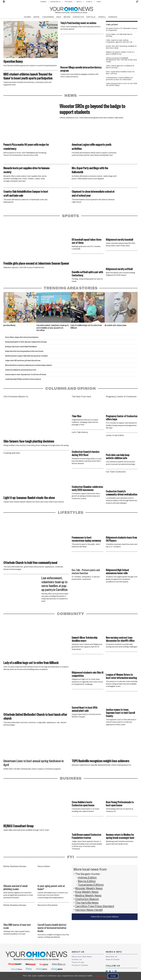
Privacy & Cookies (80, 965)
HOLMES (27, 17)
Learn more (100, 976)
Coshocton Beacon (87, 899)
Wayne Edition (87, 881)
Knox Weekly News (87, 892)
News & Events (113, 959)
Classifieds (43, 2)
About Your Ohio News (82, 957)
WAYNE (36, 17)
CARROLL (102, 17)
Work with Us (112, 957)
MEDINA (67, 17)
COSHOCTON (78, 17)
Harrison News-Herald (89, 910)
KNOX (59, 17)
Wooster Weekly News (89, 888)
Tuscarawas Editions (91, 885)
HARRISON (113, 17)
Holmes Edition (87, 878)
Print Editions (68, 2)
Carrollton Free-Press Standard (95, 906)
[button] (133, 311)
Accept (113, 976)
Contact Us (89, 2)
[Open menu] (4, 2)
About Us (79, 2)
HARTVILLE (91, 17)
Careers (99, 2)
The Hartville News (87, 903)
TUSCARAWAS (48, 17)
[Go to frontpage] (71, 10)
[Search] (137, 2)
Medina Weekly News (88, 896)
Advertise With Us (55, 2)
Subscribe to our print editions (105, 917)
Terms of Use (78, 962)
